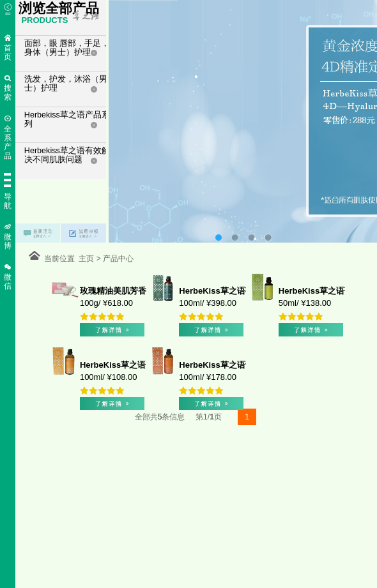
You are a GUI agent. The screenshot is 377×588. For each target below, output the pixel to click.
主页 (87, 259)
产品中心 (116, 259)
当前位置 (62, 259)
